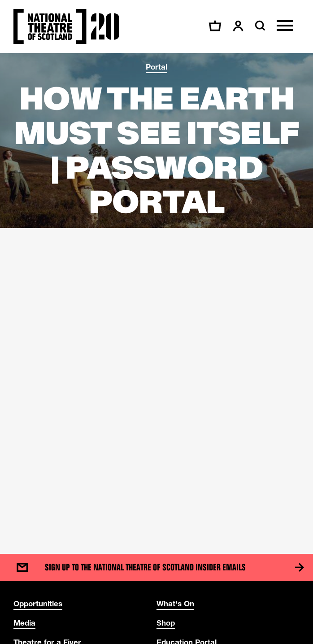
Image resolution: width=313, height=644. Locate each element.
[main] (156, 294)
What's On (175, 603)
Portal (156, 67)
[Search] (259, 26)
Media (24, 623)
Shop (166, 623)
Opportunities (38, 603)
